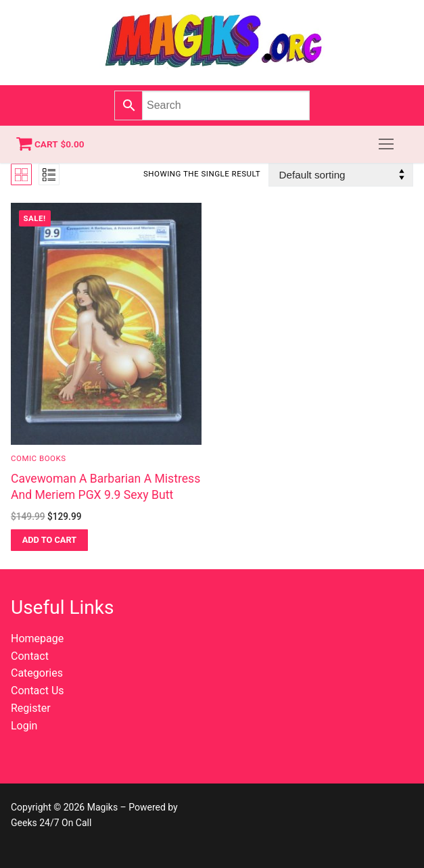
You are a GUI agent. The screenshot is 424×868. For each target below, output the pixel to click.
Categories (37, 673)
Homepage (37, 638)
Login (24, 726)
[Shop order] (341, 175)
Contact (30, 656)
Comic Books (39, 458)
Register (31, 708)
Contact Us (38, 691)
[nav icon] (386, 145)
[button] (49, 540)
